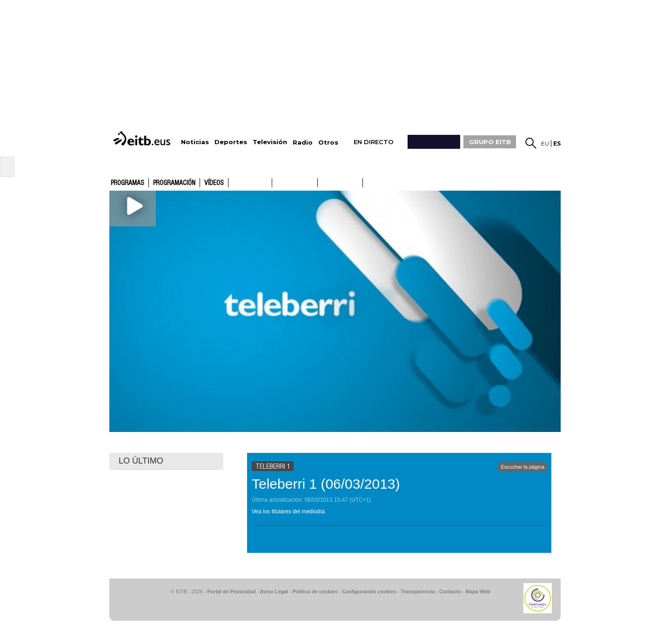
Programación (174, 183)
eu (545, 143)
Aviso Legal (274, 591)
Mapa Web (478, 591)
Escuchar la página (523, 467)
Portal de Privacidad (231, 591)
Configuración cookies (369, 591)
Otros (328, 143)
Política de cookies (315, 591)
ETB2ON (367, 182)
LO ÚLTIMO (141, 461)
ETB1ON (322, 182)
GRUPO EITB (490, 142)
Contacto (450, 591)
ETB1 (250, 183)
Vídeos (214, 183)
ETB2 (295, 183)
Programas (127, 183)
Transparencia (418, 591)
